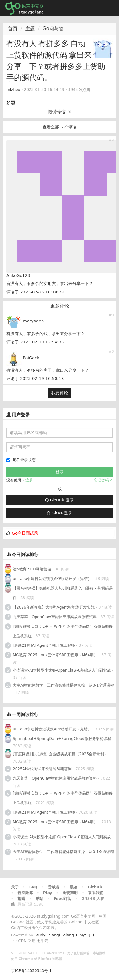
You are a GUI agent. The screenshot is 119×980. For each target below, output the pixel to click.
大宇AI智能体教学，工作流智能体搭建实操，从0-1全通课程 (63, 685)
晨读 (74, 887)
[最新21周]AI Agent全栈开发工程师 (44, 645)
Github (95, 887)
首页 (13, 29)
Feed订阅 (63, 899)
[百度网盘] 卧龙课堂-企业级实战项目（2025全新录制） (60, 754)
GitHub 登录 (59, 500)
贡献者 (54, 887)
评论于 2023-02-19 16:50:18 (35, 379)
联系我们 (96, 893)
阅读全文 (60, 112)
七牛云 (43, 941)
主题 (30, 29)
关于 (15, 887)
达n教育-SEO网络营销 (32, 569)
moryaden (33, 321)
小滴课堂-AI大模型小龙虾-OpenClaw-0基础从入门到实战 (62, 670)
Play (48, 893)
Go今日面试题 (25, 533)
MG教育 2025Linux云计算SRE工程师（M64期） (55, 655)
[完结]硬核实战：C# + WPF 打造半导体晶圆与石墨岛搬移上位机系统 (63, 631)
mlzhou (13, 90)
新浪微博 (25, 893)
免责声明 (70, 893)
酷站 (39, 899)
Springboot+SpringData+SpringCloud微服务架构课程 (62, 739)
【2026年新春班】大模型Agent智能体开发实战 (54, 607)
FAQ (33, 887)
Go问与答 (53, 29)
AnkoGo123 (18, 276)
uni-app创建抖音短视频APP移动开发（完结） (52, 579)
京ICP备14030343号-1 (31, 971)
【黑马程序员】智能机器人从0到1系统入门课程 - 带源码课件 (63, 593)
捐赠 (21, 899)
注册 (29, 480)
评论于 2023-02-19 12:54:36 (35, 342)
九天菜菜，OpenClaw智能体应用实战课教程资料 (55, 617)
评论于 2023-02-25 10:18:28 (35, 292)
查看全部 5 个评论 (60, 127)
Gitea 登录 (59, 513)
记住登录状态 (21, 460)
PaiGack (31, 358)
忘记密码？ (103, 480)
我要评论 (60, 393)
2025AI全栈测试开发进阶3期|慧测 (43, 769)
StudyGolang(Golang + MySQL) (64, 935)
